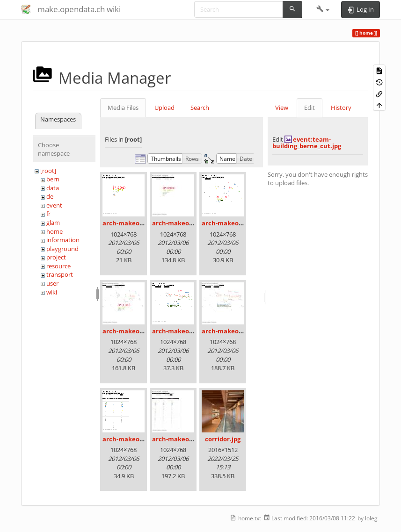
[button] (323, 9)
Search (200, 108)
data (53, 188)
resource (58, 266)
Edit (310, 108)
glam (53, 223)
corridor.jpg (223, 439)
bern (53, 179)
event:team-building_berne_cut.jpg (307, 143)
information (63, 240)
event (54, 205)
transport (60, 274)
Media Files (123, 108)
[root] (48, 171)
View (282, 108)
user (52, 283)
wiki (52, 292)
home (55, 231)
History (341, 108)
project (56, 257)
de (50, 196)
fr (48, 214)
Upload (164, 108)
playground (62, 249)
